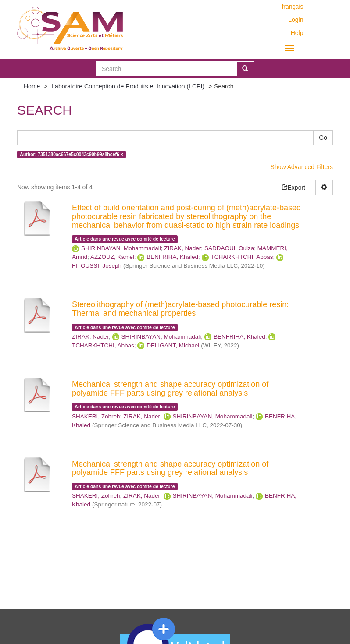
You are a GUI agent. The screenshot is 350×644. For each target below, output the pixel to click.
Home (32, 86)
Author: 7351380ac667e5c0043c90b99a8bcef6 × (71, 154)
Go (323, 138)
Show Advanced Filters (302, 167)
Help (297, 33)
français (292, 7)
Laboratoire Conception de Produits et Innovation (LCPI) (128, 86)
